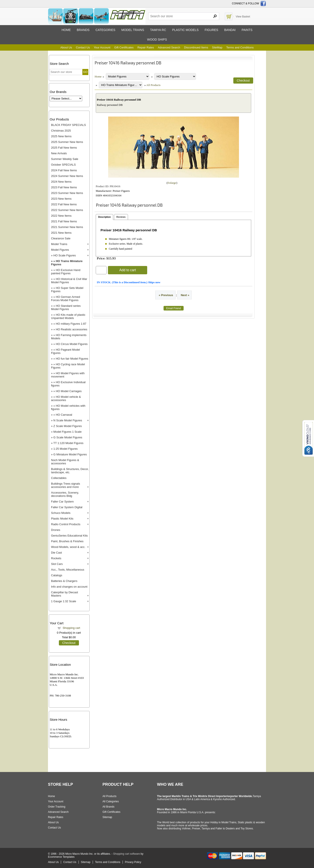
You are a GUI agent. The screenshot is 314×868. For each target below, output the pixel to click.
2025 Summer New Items (67, 142)
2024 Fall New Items (64, 170)
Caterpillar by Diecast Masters (65, 594)
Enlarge (172, 183)
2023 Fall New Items (64, 187)
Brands (83, 30)
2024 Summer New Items (67, 176)
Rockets (56, 558)
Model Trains (59, 244)
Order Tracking (57, 807)
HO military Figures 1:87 (71, 324)
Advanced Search (169, 47)
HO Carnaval (64, 415)
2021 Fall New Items (64, 221)
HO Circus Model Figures (72, 344)
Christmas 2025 (61, 131)
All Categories (111, 801)
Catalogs (57, 575)
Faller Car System (62, 502)
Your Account (102, 47)
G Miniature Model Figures (70, 454)
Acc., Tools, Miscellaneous (68, 570)
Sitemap (107, 817)
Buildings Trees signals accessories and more (66, 485)
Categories (105, 30)
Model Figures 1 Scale (67, 432)
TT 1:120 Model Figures (68, 443)
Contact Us (83, 47)
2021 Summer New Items (67, 227)
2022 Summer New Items (67, 210)
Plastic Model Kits (62, 519)
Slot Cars (57, 564)
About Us (66, 47)
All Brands (108, 807)
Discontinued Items (196, 47)
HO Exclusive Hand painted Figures (66, 272)
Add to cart (128, 270)
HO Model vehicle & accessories (66, 398)
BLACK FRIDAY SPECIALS (68, 125)
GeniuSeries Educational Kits (69, 536)
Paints (247, 30)
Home (66, 30)
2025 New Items (61, 136)
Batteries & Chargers (64, 581)
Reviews (121, 217)
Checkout (69, 643)
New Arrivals (59, 153)
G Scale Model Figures (68, 437)
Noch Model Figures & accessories (65, 462)
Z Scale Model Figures (68, 426)
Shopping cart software (127, 854)
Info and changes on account (69, 587)
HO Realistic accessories (72, 329)
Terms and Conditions (240, 47)
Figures (211, 30)
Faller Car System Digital (67, 507)
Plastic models (185, 30)
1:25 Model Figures (66, 449)
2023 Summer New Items (67, 193)
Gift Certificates (124, 47)
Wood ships (157, 39)
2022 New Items (61, 216)
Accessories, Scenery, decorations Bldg (65, 494)
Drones (56, 530)
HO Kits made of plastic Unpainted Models (68, 316)
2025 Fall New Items (64, 148)
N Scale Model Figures (68, 420)
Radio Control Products (66, 524)
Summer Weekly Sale (65, 159)
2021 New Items (61, 233)
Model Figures (60, 250)
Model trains (133, 30)
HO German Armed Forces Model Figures (66, 298)
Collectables (59, 478)
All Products (153, 85)
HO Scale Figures (65, 255)
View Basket (243, 17)
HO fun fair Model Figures (72, 359)
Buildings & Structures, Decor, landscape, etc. (70, 471)
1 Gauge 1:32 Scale (64, 601)
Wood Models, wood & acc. (68, 547)
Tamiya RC (158, 30)
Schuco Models (61, 513)
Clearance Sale (61, 238)
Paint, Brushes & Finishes (67, 541)
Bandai (230, 30)
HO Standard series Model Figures (66, 307)
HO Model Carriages (69, 391)
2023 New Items (61, 199)
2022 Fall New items (64, 204)
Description (104, 217)
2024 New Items (61, 182)
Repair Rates (146, 47)
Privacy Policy (133, 862)
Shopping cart (71, 628)
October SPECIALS (63, 165)
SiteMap (217, 47)
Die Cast (56, 553)
